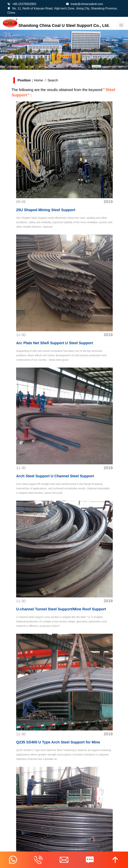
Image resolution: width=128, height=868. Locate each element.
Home (42, 80)
